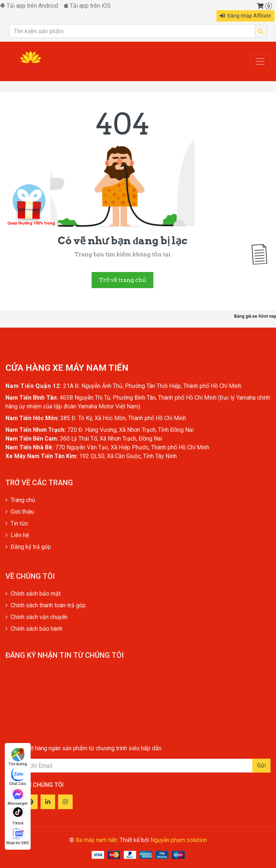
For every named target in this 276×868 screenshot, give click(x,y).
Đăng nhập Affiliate (246, 16)
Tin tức (17, 523)
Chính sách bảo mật (33, 594)
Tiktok (18, 816)
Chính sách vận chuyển (37, 617)
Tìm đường (18, 757)
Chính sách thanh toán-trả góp (46, 605)
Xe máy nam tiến (96, 840)
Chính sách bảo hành (34, 629)
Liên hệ (17, 535)
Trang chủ (20, 500)
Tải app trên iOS (87, 6)
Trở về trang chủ (122, 280)
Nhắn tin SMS (18, 836)
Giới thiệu (20, 512)
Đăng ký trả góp (28, 547)
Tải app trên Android (29, 6)
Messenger (18, 797)
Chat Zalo (18, 777)
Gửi (261, 765)
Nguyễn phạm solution (179, 840)
